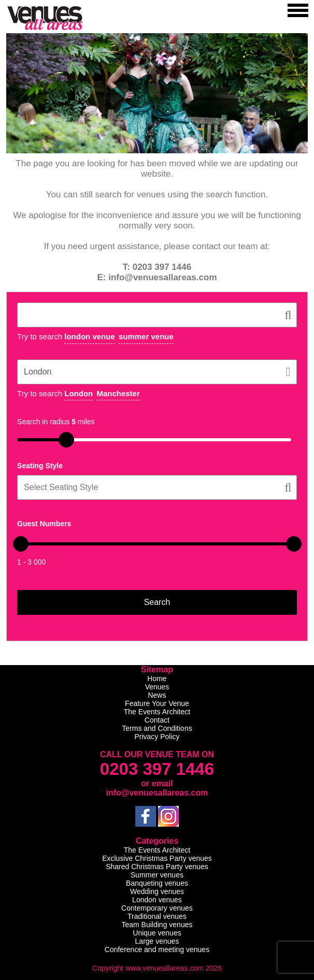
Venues (157, 687)
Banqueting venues (157, 883)
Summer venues (157, 875)
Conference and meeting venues (157, 949)
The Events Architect (157, 712)
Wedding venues (157, 891)
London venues (157, 900)
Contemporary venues (157, 908)
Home (157, 679)
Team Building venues (157, 925)
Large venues (157, 941)
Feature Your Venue (157, 703)
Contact (157, 720)
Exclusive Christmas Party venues (157, 858)
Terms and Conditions (157, 728)
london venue (90, 336)
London (79, 393)
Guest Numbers (44, 524)
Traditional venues (157, 916)
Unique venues (157, 933)
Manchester (118, 393)
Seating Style (40, 466)
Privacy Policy (157, 737)
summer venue (146, 336)
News (157, 695)
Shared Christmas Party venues (157, 867)
